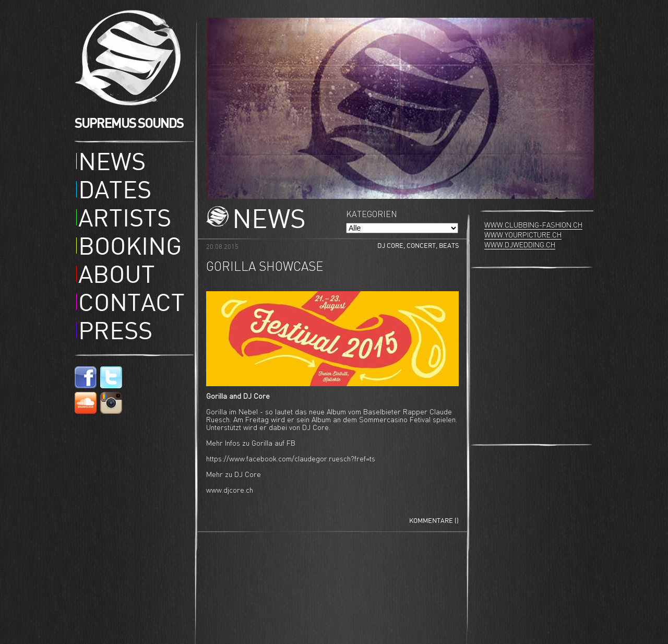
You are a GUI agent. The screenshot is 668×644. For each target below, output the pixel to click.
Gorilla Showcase (265, 267)
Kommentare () (434, 521)
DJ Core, (392, 246)
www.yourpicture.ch (523, 235)
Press (115, 333)
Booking (130, 248)
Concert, (423, 246)
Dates (115, 192)
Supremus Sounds (131, 58)
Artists (125, 220)
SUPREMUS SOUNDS (129, 123)
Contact (132, 305)
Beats (449, 246)
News (112, 164)
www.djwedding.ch (520, 245)
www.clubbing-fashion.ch (533, 225)
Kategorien (372, 215)
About (117, 277)
